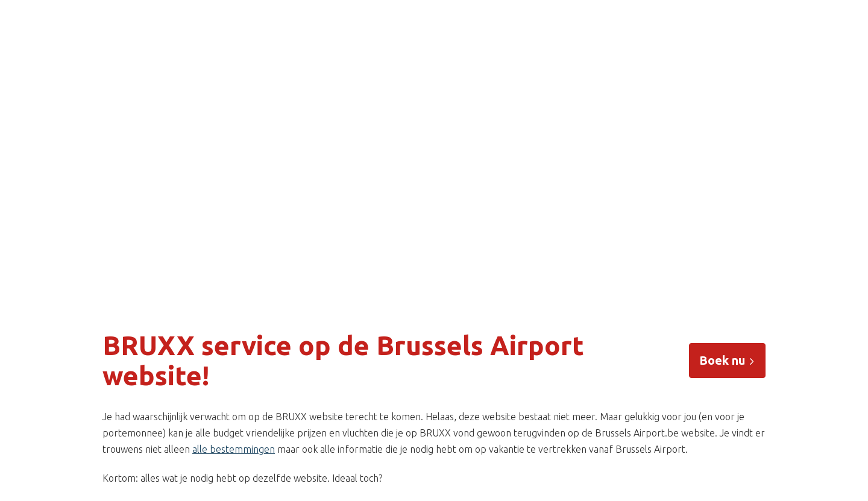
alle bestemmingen (234, 449)
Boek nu (727, 360)
